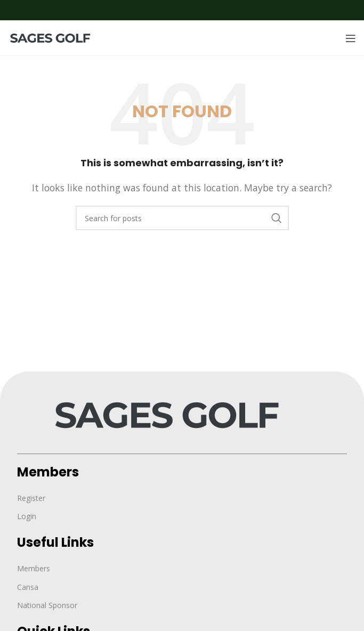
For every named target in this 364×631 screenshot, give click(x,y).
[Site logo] (56, 37)
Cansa (28, 587)
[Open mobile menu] (351, 38)
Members (34, 568)
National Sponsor (47, 605)
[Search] (182, 218)
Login (27, 516)
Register (31, 498)
